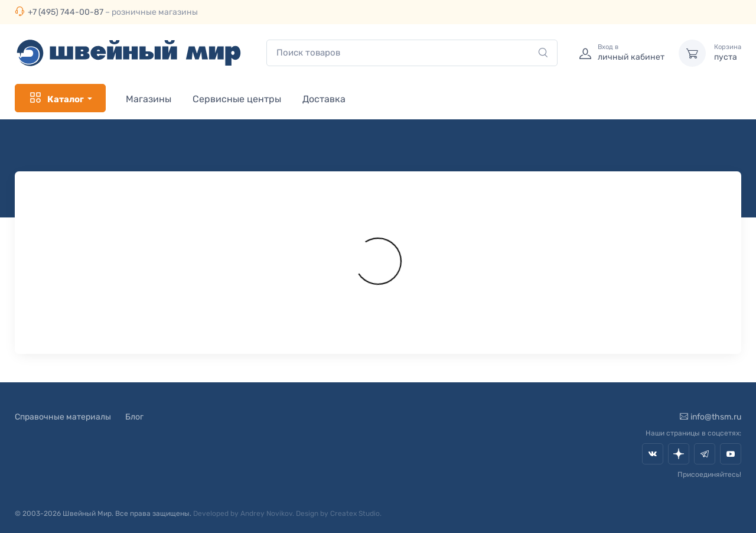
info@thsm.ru (711, 417)
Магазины (149, 99)
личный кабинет (631, 53)
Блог (134, 417)
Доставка (324, 99)
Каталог (56, 98)
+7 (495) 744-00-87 (66, 12)
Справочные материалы (63, 417)
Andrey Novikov (266, 513)
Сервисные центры (237, 99)
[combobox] (412, 53)
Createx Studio (355, 513)
